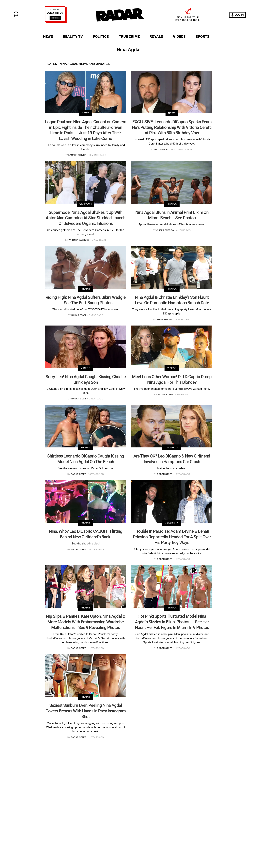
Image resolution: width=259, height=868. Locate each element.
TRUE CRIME (129, 37)
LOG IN (237, 15)
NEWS (48, 37)
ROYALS (156, 37)
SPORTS (203, 37)
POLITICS (101, 37)
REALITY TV (73, 37)
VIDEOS (179, 37)
